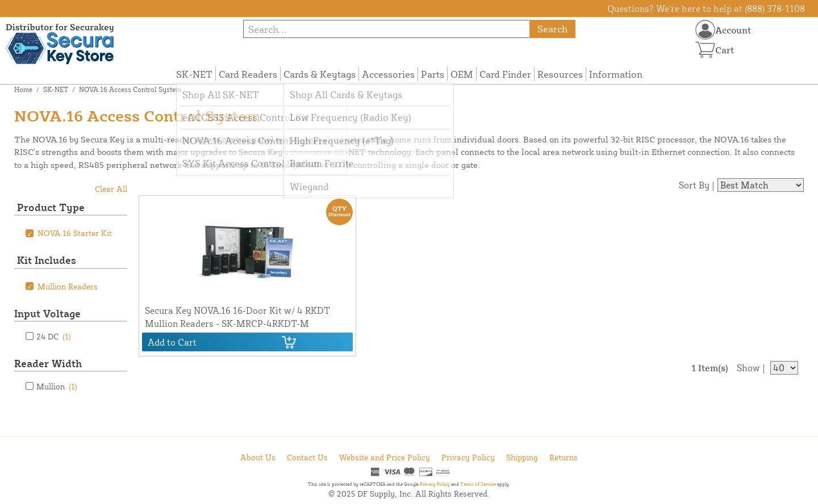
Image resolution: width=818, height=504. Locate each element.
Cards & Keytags (320, 74)
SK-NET (194, 74)
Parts (433, 74)
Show (748, 368)
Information (616, 74)
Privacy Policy (468, 457)
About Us (258, 457)
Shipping (522, 457)
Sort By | (697, 185)
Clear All (111, 189)
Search (552, 29)
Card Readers (248, 74)
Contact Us (307, 457)
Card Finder (505, 74)
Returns (564, 457)
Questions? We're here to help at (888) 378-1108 (706, 9)
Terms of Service (478, 484)
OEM (462, 74)
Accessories (388, 74)
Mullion (57, 386)
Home (23, 89)
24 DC (54, 336)
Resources (560, 74)
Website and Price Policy (385, 457)
